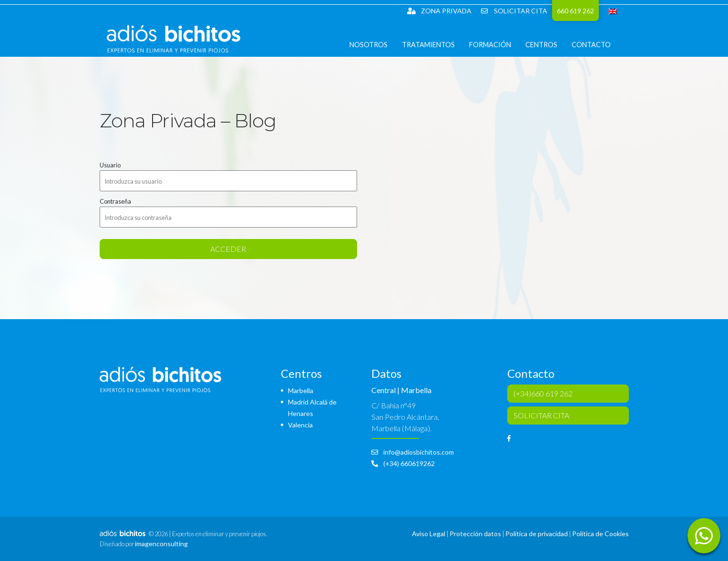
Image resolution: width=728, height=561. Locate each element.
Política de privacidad (537, 534)
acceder (228, 249)
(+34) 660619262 (403, 463)
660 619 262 (575, 11)
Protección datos (475, 534)
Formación (498, 52)
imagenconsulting (161, 544)
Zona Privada (439, 11)
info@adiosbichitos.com (413, 452)
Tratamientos (436, 52)
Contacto (599, 52)
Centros (549, 52)
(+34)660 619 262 (543, 393)
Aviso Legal (429, 534)
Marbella (301, 390)
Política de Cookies (600, 534)
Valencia (300, 425)
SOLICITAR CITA (514, 11)
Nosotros (376, 52)
